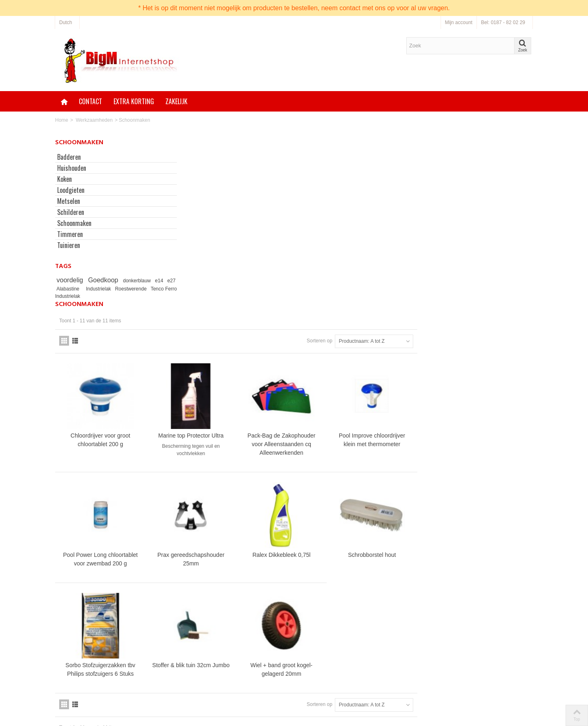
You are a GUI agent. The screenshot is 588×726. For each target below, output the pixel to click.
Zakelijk (176, 101)
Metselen (69, 201)
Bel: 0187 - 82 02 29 (503, 22)
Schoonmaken (74, 223)
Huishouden (72, 168)
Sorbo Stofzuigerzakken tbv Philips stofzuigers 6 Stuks (222, 501)
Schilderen (71, 212)
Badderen (69, 157)
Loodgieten (71, 190)
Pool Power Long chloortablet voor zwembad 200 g (222, 392)
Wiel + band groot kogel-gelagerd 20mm (400, 501)
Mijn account (459, 22)
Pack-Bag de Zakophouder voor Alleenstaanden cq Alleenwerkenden (400, 279)
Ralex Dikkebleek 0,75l (400, 388)
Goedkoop (105, 280)
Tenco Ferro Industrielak (83, 296)
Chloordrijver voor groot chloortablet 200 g (222, 274)
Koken (65, 179)
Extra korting (134, 101)
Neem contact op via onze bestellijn (350, 673)
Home (62, 120)
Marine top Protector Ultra (311, 270)
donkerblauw (139, 281)
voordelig (71, 280)
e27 (62, 289)
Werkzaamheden (94, 120)
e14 (160, 281)
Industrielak (116, 289)
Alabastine (83, 289)
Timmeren (70, 234)
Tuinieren (69, 245)
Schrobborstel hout (489, 388)
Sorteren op (435, 176)
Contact (90, 101)
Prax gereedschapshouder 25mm (311, 392)
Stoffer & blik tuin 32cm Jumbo (311, 501)
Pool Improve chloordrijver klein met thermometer (488, 274)
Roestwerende (148, 289)
